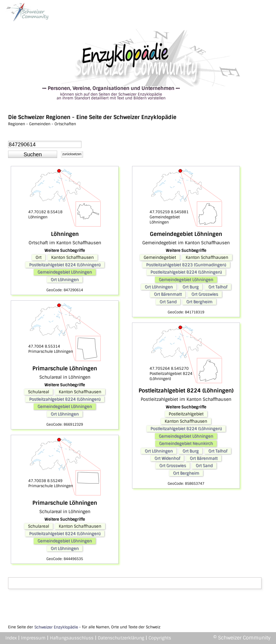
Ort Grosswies (205, 294)
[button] (33, 154)
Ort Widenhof (167, 458)
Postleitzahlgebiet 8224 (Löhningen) (65, 265)
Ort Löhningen (65, 280)
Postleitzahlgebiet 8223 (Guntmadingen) (186, 265)
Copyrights (160, 638)
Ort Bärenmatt (168, 294)
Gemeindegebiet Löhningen (65, 272)
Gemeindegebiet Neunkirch (186, 443)
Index (11, 638)
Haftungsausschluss (72, 638)
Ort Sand (168, 302)
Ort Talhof (218, 287)
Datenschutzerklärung (121, 638)
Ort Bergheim (199, 302)
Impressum (33, 638)
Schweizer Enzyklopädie (56, 627)
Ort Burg (191, 287)
